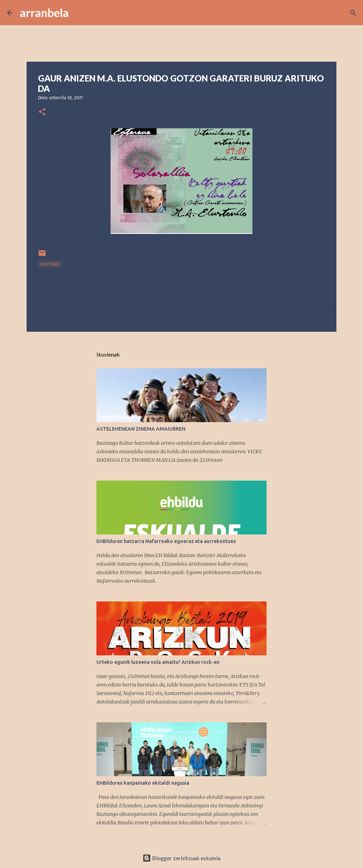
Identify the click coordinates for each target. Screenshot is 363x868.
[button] (42, 112)
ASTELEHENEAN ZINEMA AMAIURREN (141, 429)
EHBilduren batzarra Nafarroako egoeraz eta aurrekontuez (166, 541)
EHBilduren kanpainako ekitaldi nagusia (143, 783)
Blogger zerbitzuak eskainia (181, 858)
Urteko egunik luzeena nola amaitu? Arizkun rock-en (158, 662)
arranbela (44, 13)
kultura (50, 264)
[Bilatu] (79, 13)
